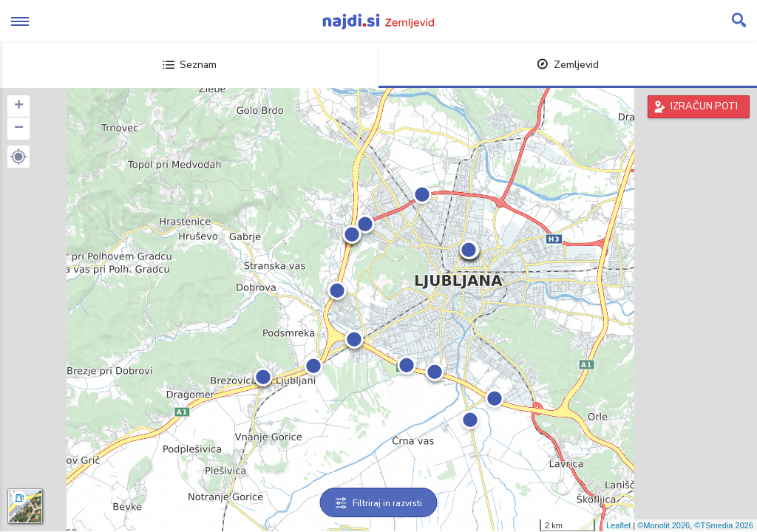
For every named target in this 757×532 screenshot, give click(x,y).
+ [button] (19, 106)
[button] (18, 157)
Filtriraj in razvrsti (379, 503)
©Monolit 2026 (663, 525)
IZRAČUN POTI (704, 106)
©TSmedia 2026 (724, 525)
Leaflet (618, 525)
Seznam (190, 65)
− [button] (19, 129)
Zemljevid (568, 65)
